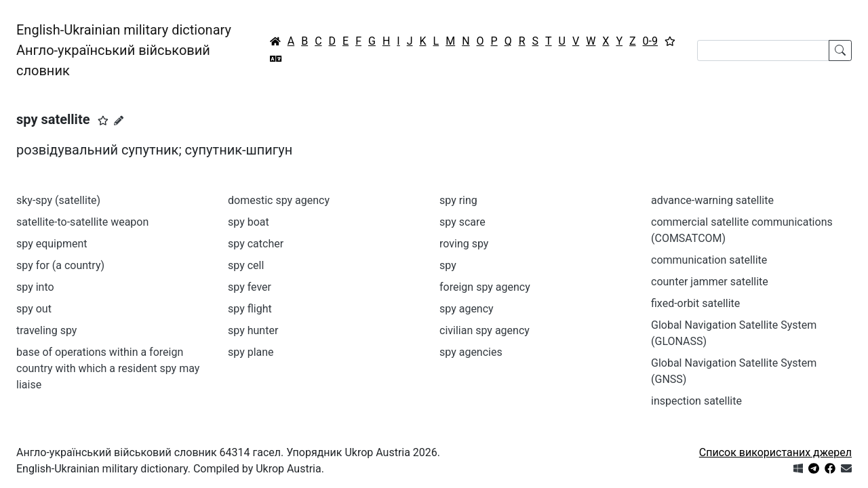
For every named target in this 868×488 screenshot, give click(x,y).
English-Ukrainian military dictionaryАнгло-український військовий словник (124, 50)
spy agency (467, 309)
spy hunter (253, 330)
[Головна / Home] (275, 41)
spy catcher (256, 244)
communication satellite (709, 260)
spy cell (246, 265)
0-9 (650, 41)
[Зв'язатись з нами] (846, 469)
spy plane (251, 352)
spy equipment (52, 244)
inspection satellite (696, 401)
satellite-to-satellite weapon (82, 222)
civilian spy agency (485, 330)
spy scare (462, 222)
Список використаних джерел (775, 452)
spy (448, 265)
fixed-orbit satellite (695, 303)
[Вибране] (670, 41)
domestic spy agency (279, 200)
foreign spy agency (485, 287)
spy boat (249, 222)
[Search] (763, 50)
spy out (34, 309)
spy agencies (471, 352)
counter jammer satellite (710, 282)
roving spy (464, 244)
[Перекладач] (276, 59)
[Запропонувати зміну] (119, 121)
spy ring (458, 200)
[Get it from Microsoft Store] (798, 469)
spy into (35, 287)
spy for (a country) (60, 265)
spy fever (250, 287)
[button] (103, 121)
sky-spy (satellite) (58, 200)
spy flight (250, 309)
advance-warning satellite (712, 200)
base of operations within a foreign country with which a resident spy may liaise (108, 368)
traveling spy (46, 330)
